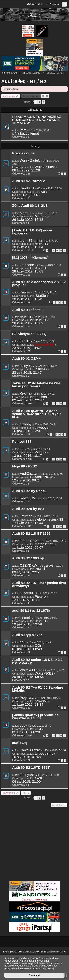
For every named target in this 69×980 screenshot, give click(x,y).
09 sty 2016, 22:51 (26, 572)
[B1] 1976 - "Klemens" (30, 258)
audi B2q (19, 743)
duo (23, 725)
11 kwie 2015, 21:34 (28, 704)
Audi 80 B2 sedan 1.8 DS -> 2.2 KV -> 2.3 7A (37, 661)
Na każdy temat (27, 133)
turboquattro (44, 753)
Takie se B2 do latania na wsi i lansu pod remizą (37, 385)
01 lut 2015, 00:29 (26, 732)
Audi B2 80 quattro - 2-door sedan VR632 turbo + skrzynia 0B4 (37, 414)
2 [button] (40, 102)
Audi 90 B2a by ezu (28, 509)
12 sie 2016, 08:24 (26, 480)
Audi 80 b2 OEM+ (26, 359)
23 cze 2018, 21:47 (27, 373)
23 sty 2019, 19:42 (26, 348)
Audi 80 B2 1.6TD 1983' (31, 768)
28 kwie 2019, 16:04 (28, 247)
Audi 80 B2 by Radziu (30, 491)
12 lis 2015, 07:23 (26, 600)
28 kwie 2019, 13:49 (28, 299)
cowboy (26, 424)
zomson (41, 397)
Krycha (25, 393)
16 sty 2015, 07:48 (26, 757)
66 (57, 250)
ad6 (23, 642)
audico (40, 192)
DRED (25, 341)
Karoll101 (27, 188)
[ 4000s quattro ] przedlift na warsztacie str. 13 (35, 717)
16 (65, 459)
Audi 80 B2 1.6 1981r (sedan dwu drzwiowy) (39, 585)
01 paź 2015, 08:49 (27, 649)
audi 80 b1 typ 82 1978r (31, 611)
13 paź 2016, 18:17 (27, 456)
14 (57, 459)
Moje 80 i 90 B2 (25, 466)
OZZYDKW (28, 565)
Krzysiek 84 (44, 344)
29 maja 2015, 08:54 (28, 677)
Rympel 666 (22, 442)
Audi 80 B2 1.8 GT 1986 (31, 534)
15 (61, 459)
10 (54, 404)
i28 (22, 449)
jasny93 (26, 366)
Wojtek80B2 (29, 670)
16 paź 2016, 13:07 (27, 431)
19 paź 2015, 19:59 (27, 624)
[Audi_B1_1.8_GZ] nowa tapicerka (32, 232)
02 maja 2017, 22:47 (28, 400)
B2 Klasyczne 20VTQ (29, 334)
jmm (23, 130)
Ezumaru (27, 516)
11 (57, 404)
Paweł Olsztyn (31, 750)
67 (61, 250)
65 (54, 250)
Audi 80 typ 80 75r (27, 635)
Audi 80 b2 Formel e (29, 181)
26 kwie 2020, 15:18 (28, 220)
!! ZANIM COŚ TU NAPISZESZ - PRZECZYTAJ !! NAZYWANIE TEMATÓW (38, 120)
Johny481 (27, 775)
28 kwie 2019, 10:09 (28, 323)
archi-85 (26, 241)
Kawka (25, 292)
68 (65, 250)
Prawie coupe (23, 153)
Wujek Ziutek (30, 160)
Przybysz (27, 698)
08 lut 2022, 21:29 (26, 170)
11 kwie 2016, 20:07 (28, 548)
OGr (38, 646)
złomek (25, 618)
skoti (38, 778)
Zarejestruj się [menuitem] (35, 4)
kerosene (27, 265)
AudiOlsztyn (29, 474)
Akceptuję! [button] (34, 975)
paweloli (41, 701)
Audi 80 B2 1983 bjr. (29, 558)
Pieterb (40, 452)
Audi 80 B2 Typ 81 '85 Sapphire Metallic (38, 689)
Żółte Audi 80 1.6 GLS (30, 206)
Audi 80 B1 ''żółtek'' (28, 310)
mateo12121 (29, 541)
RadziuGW (28, 498)
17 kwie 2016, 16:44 (28, 523)
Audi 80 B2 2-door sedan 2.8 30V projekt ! (39, 284)
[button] (44, 102)
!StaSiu (40, 296)
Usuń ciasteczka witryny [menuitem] (29, 952)
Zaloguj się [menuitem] (53, 4)
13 (65, 404)
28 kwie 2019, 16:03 (28, 271)
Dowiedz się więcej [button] (44, 969)
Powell (40, 569)
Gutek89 (26, 593)
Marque (26, 213)
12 (61, 404)
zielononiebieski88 (49, 519)
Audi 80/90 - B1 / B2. (24, 81)
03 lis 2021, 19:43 (26, 195)
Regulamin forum (11, 89)
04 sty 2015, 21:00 (26, 781)
